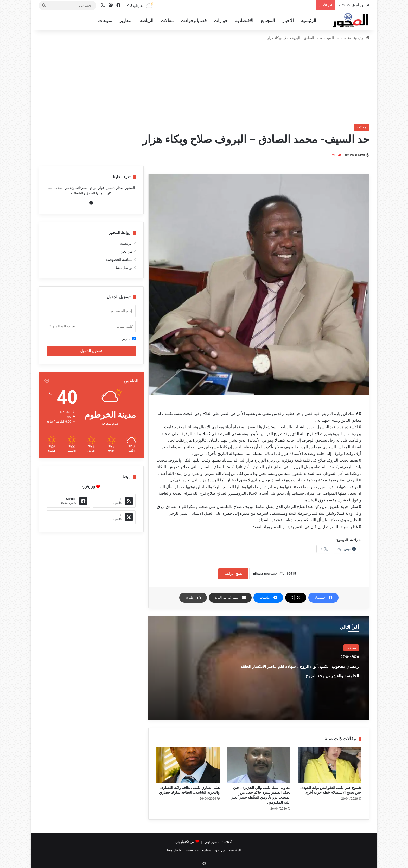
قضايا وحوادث (194, 21)
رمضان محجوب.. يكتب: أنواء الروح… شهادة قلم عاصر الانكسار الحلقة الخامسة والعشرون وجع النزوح (301, 675)
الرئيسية (309, 21)
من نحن (126, 251)
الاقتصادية (244, 21)
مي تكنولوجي (185, 842)
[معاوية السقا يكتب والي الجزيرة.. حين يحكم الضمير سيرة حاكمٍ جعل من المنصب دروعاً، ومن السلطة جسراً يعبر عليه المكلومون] (259, 765)
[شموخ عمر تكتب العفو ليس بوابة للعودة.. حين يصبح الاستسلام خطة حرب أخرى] (330, 765)
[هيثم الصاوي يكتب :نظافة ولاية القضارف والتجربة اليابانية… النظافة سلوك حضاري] (188, 765)
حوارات (221, 21)
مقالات (167, 21)
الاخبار (288, 21)
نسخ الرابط (233, 574)
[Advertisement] (204, 82)
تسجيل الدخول (91, 351)
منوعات (105, 21)
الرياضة (147, 21)
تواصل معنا (124, 268)
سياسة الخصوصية (119, 259)
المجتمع (268, 21)
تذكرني (128, 339)
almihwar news (355, 155)
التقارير (126, 21)
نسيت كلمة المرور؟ (62, 326)
